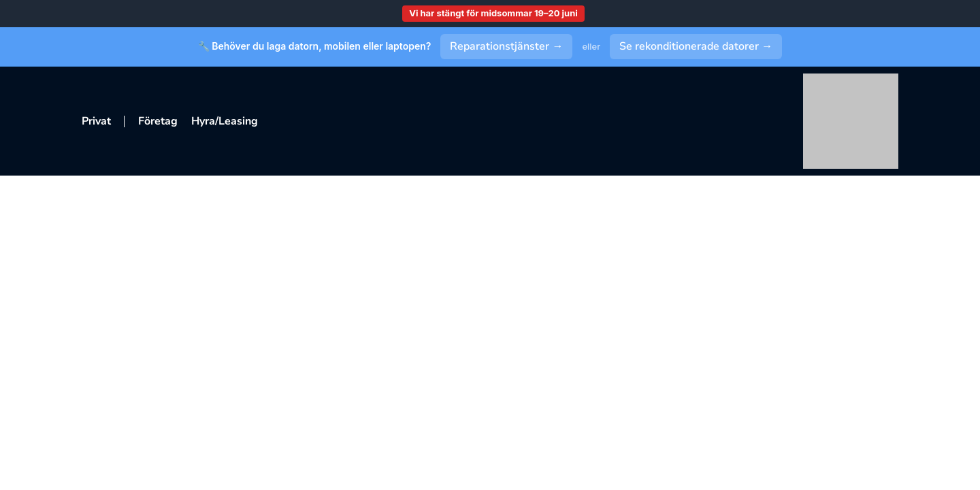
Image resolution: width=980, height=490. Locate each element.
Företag (158, 121)
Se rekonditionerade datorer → (696, 46)
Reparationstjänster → (506, 46)
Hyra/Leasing (225, 121)
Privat (96, 121)
